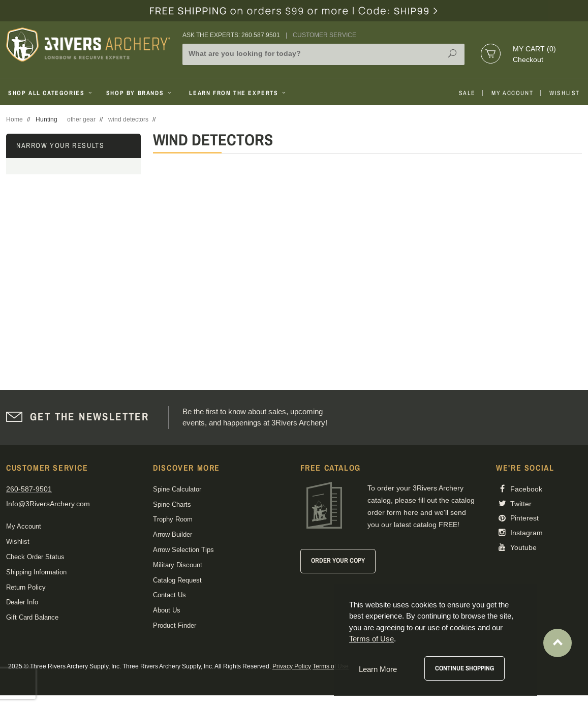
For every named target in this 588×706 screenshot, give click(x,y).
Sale (467, 93)
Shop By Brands (140, 93)
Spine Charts (172, 504)
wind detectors (128, 119)
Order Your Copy (338, 560)
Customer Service (324, 35)
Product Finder (175, 625)
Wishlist (565, 93)
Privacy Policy (292, 666)
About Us (167, 610)
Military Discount (178, 565)
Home (14, 119)
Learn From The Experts (238, 93)
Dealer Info (22, 602)
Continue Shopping (465, 668)
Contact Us (169, 595)
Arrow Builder (173, 534)
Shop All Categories (51, 93)
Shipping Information (36, 572)
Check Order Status (35, 557)
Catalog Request (177, 580)
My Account (512, 93)
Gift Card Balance (32, 617)
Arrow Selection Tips (183, 550)
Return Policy (26, 587)
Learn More (378, 669)
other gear (81, 119)
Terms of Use (331, 666)
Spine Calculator (177, 489)
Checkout (528, 59)
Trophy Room (173, 519)
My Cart (534, 49)
